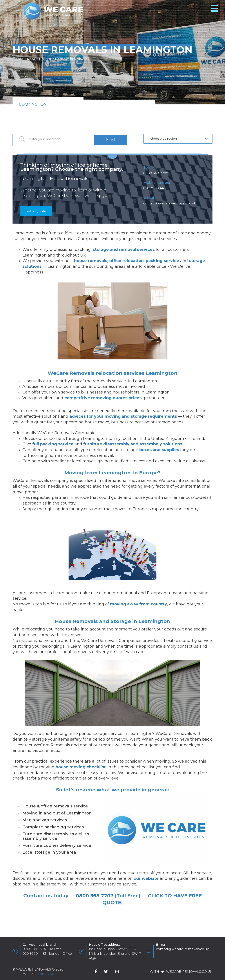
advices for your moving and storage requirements (123, 415)
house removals (91, 259)
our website (146, 877)
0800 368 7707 (156, 171)
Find (111, 138)
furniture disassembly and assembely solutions (133, 442)
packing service (162, 259)
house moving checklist (81, 765)
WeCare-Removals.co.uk (189, 970)
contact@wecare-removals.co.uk (170, 201)
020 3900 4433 (155, 186)
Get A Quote (37, 209)
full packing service (53, 442)
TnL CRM (45, 972)
